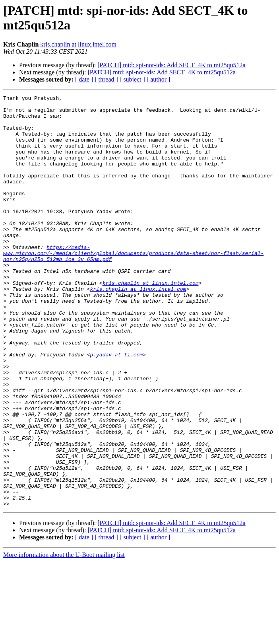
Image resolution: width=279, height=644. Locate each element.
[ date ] (84, 79)
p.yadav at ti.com (116, 407)
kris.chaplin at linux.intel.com (78, 44)
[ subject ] (132, 79)
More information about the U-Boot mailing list (64, 637)
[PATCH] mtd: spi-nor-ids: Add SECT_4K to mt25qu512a (171, 65)
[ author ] (159, 79)
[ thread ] (106, 79)
